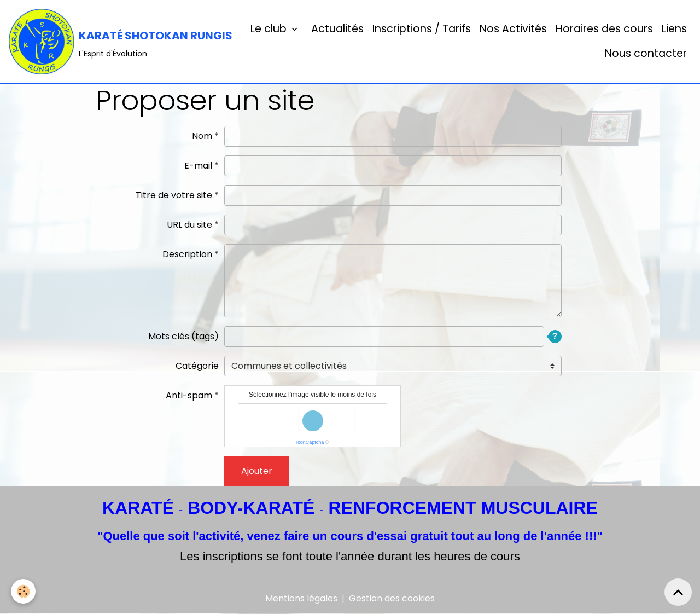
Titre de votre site (174, 195)
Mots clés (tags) (183, 336)
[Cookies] (23, 591)
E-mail (198, 166)
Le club (270, 29)
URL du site (189, 225)
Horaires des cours (604, 29)
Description (187, 254)
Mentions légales (301, 598)
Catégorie (197, 366)
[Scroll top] (678, 592)
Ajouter (257, 471)
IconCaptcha (310, 442)
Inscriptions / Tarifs (422, 29)
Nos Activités (513, 29)
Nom (202, 136)
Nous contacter (646, 53)
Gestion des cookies (392, 598)
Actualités (336, 29)
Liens (674, 29)
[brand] (108, 42)
